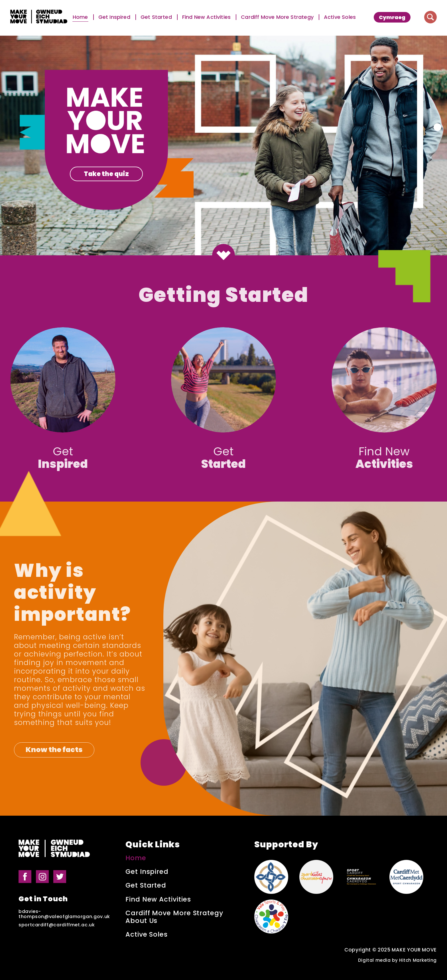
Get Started (156, 17)
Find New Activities (206, 17)
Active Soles (340, 17)
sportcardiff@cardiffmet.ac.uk (57, 925)
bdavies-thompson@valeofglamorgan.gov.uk (64, 914)
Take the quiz (106, 174)
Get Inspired (114, 17)
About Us (141, 921)
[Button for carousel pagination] (437, 127)
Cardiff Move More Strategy (277, 17)
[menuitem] (392, 17)
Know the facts (54, 750)
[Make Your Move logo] (39, 17)
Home (80, 17)
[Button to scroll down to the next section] (223, 255)
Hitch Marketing (418, 960)
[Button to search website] (430, 17)
